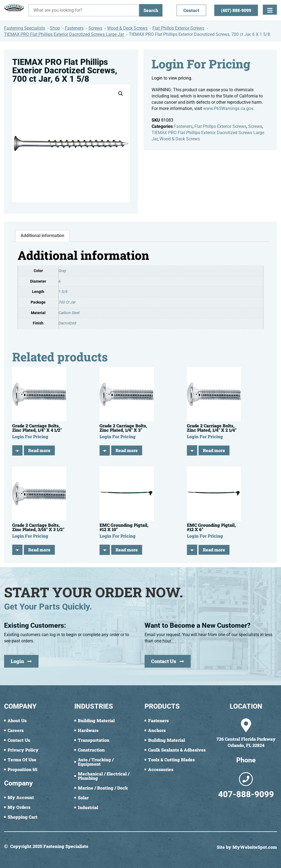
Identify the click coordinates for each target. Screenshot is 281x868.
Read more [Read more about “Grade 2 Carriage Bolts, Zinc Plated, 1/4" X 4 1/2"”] (39, 450)
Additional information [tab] (42, 236)
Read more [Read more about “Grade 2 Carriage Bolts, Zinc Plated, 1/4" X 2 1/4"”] (214, 450)
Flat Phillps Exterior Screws (220, 126)
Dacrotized (67, 323)
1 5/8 (63, 292)
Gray (62, 271)
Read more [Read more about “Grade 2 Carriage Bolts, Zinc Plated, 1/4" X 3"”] (127, 450)
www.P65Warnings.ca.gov (228, 108)
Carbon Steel (69, 313)
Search (151, 10)
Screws (255, 126)
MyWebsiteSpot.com (255, 847)
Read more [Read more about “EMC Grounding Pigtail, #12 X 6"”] (214, 550)
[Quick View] (17, 450)
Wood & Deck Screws (180, 139)
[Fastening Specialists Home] (14, 8)
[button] (121, 94)
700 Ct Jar (67, 302)
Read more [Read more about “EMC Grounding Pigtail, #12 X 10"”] (127, 550)
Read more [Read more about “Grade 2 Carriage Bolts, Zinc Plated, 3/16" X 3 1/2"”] (39, 550)
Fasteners (183, 126)
